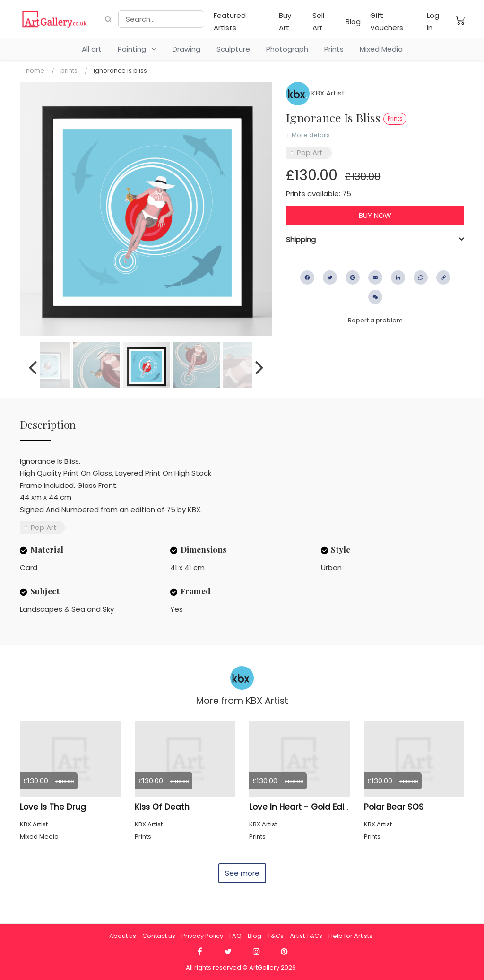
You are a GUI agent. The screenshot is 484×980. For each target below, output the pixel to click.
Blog (353, 22)
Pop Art (310, 152)
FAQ (235, 936)
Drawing (186, 49)
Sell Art (318, 22)
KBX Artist (315, 93)
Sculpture (233, 49)
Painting (137, 49)
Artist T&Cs (306, 936)
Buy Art (285, 22)
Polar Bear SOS (394, 807)
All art (92, 49)
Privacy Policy (202, 936)
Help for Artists (350, 936)
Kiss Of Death (162, 807)
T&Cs (276, 936)
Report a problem (375, 320)
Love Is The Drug (53, 807)
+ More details (308, 135)
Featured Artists (230, 22)
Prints (334, 49)
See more (242, 873)
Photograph (287, 49)
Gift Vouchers (387, 22)
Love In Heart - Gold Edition (304, 807)
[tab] (375, 240)
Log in (433, 22)
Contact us (159, 936)
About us (123, 936)
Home (35, 71)
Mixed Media (381, 49)
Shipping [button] (301, 239)
